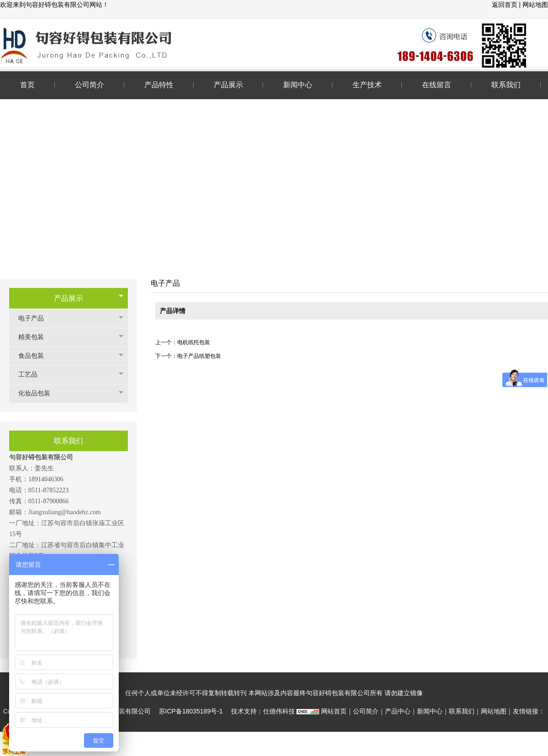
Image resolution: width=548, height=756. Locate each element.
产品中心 (398, 711)
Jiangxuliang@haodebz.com (65, 512)
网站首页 (334, 711)
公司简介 (366, 711)
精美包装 (36, 337)
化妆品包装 (39, 393)
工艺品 (32, 375)
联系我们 (462, 711)
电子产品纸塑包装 (199, 356)
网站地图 (535, 5)
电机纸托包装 (194, 342)
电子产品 (36, 318)
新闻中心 (430, 711)
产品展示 (68, 298)
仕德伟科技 (279, 711)
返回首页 (506, 5)
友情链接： (529, 711)
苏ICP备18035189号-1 (191, 711)
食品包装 (36, 356)
